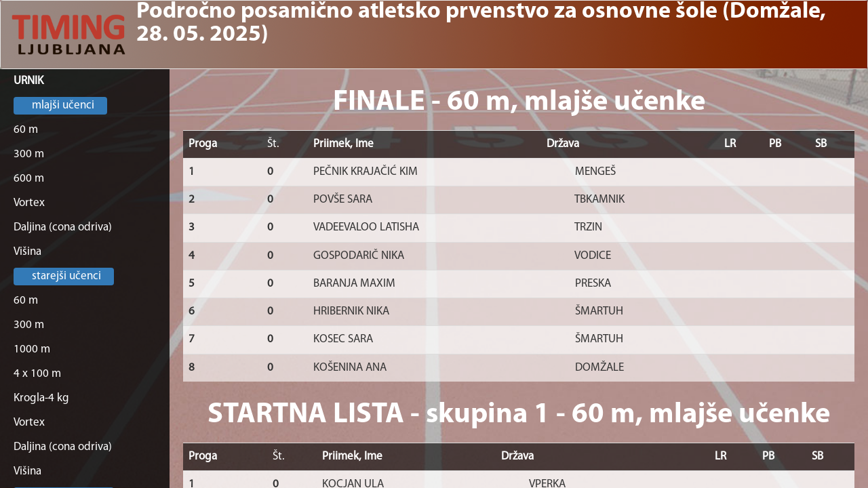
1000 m (32, 349)
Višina (27, 252)
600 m (29, 179)
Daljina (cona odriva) (63, 227)
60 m (26, 130)
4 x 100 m (37, 374)
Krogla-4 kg (41, 398)
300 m (29, 154)
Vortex (29, 203)
